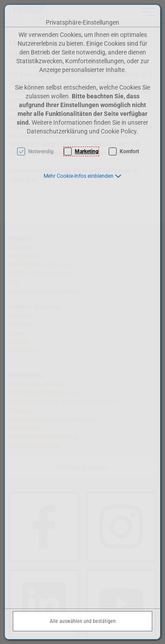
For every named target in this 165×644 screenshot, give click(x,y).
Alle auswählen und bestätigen (83, 621)
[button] (82, 176)
